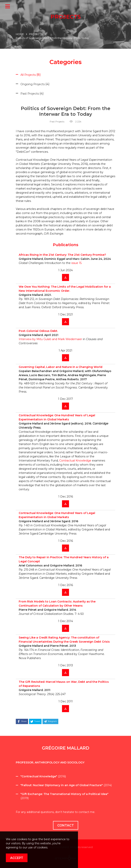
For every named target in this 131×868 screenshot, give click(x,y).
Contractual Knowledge (75, 461)
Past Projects (57, 121)
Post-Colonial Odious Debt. (38, 331)
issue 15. (77, 263)
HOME (20, 34)
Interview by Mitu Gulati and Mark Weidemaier (51, 339)
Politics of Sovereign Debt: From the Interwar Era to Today (52, 38)
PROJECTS (36, 34)
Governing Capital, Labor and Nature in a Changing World (61, 367)
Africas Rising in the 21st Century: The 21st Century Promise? (62, 255)
